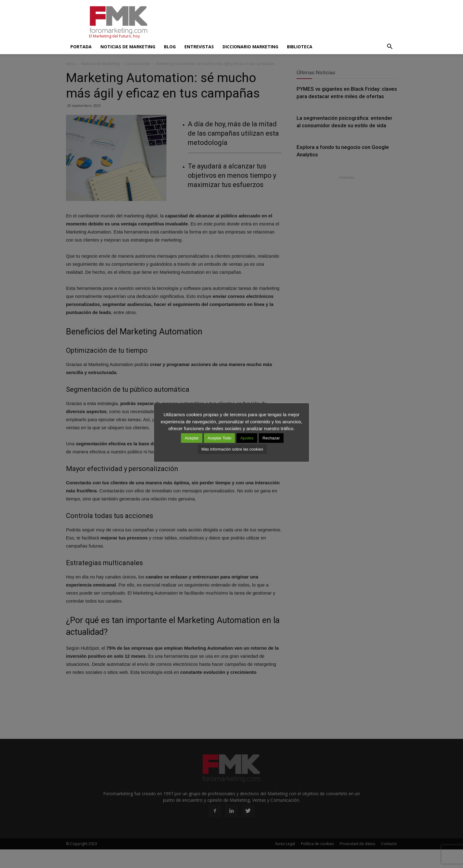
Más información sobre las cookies (232, 449)
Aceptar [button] (192, 438)
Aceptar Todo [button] (219, 438)
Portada (81, 47)
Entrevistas (199, 47)
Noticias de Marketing (128, 47)
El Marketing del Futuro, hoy (114, 36)
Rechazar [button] (271, 438)
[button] (390, 47)
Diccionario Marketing (250, 47)
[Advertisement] (284, 23)
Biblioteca (300, 47)
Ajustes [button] (247, 438)
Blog (170, 47)
